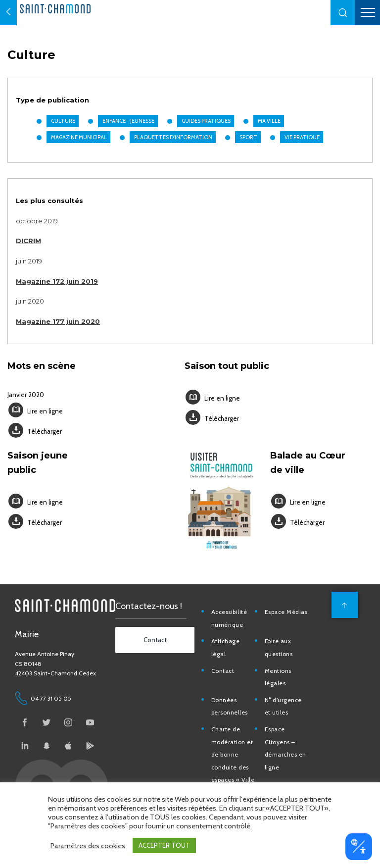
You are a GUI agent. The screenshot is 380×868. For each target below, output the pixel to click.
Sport (248, 141)
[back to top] (343, 601)
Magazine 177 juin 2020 (58, 325)
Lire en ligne (45, 414)
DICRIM (28, 244)
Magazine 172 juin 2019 (57, 285)
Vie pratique (302, 141)
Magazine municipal (78, 141)
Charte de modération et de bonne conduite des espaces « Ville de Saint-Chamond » (235, 764)
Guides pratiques (206, 124)
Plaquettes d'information (173, 141)
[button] (343, 13)
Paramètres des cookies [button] (88, 846)
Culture (63, 124)
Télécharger (45, 435)
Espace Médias (288, 608)
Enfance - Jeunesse (128, 124)
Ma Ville (269, 124)
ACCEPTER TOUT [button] (164, 845)
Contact (225, 667)
